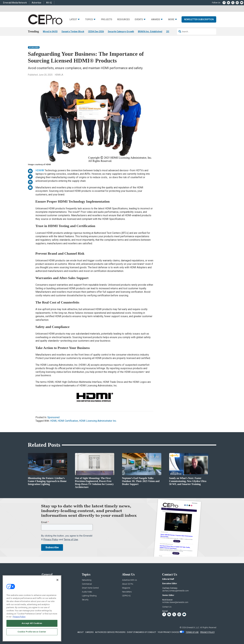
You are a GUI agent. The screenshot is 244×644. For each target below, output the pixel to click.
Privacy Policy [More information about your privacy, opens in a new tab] (19, 617)
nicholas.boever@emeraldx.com (175, 602)
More (171, 20)
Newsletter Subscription (199, 19)
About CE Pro (128, 584)
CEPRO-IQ (126, 596)
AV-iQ (49, 3)
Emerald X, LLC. (193, 628)
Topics (89, 20)
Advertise (36, 3)
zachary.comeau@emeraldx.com (176, 591)
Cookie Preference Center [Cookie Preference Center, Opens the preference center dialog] (32, 632)
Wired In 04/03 (50, 31)
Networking (87, 580)
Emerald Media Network (15, 3)
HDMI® (40, 170)
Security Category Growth (121, 31)
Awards (156, 20)
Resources (123, 20)
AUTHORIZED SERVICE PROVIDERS (110, 632)
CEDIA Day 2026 (96, 31)
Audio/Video (87, 592)
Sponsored (34, 47)
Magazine (126, 588)
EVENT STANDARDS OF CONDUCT (142, 632)
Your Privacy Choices (168, 632)
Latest (73, 20)
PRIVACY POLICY (207, 632)
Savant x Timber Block (73, 31)
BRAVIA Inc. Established (150, 31)
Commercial (87, 584)
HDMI (53, 421)
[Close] (57, 580)
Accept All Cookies (32, 623)
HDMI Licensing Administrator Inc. (98, 421)
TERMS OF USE (192, 632)
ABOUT (80, 632)
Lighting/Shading (89, 596)
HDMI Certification (68, 421)
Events (139, 20)
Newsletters (127, 592)
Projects (107, 20)
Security (85, 600)
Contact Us (167, 607)
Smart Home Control (90, 588)
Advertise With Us (130, 580)
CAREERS (89, 632)
